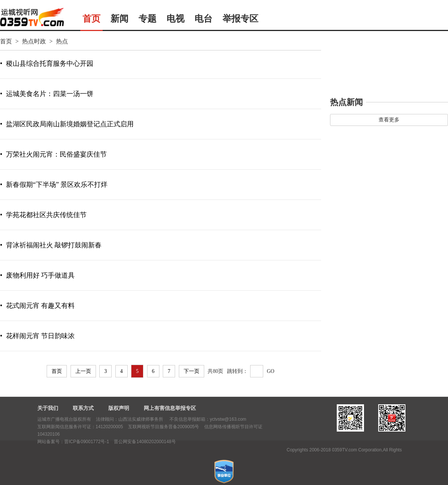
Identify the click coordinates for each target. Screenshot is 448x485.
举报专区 (240, 19)
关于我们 (48, 408)
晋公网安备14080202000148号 (145, 442)
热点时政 (34, 41)
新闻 (119, 19)
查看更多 (389, 120)
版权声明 (119, 408)
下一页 (192, 371)
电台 (203, 19)
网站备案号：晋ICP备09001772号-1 (73, 442)
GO (271, 371)
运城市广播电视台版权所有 (64, 419)
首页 (91, 19)
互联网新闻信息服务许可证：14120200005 (80, 427)
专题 (147, 19)
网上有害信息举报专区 (170, 408)
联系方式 (83, 408)
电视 (175, 19)
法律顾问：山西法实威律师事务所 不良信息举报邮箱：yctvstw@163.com (171, 419)
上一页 (83, 371)
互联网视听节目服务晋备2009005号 (164, 427)
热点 (62, 41)
